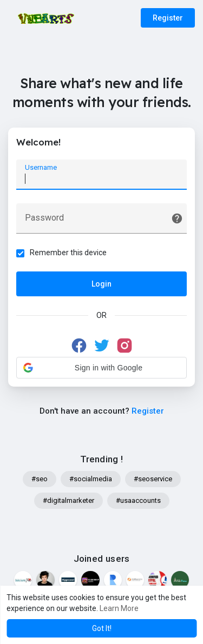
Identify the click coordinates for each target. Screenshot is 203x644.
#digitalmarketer (68, 500)
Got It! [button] (102, 628)
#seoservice (153, 479)
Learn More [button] (119, 608)
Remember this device (68, 253)
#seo (40, 479)
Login (101, 284)
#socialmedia (91, 479)
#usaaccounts (138, 500)
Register (168, 18)
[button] (101, 368)
